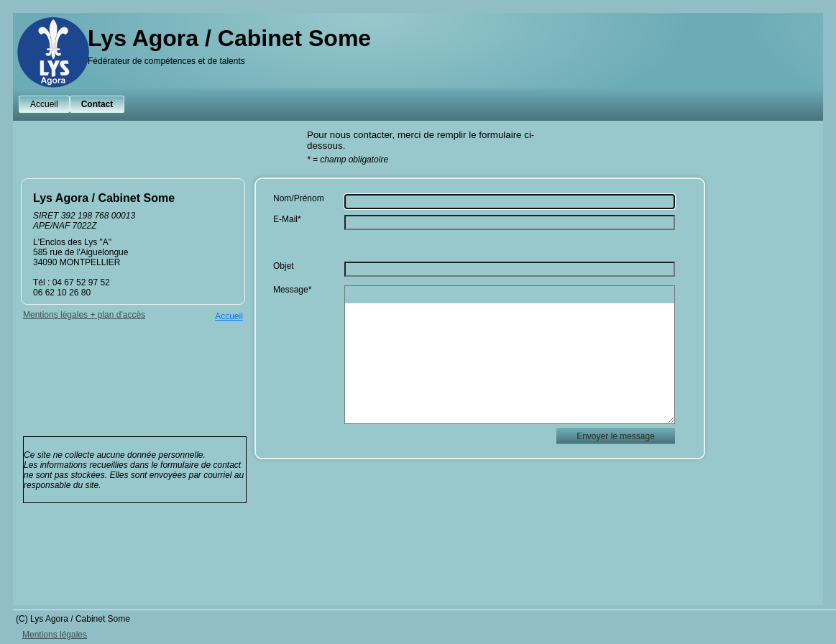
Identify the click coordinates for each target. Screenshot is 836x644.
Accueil (44, 104)
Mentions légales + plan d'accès (84, 315)
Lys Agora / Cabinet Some (229, 38)
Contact (97, 104)
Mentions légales (55, 635)
